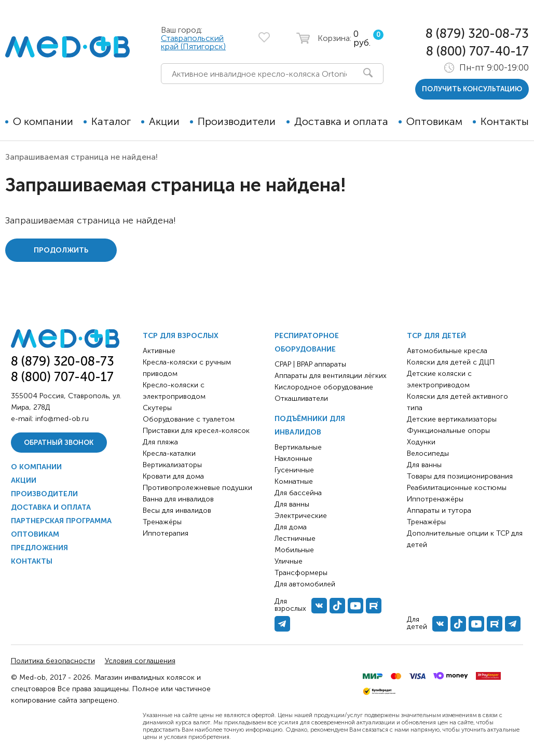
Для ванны (292, 504)
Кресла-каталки (169, 453)
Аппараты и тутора (439, 510)
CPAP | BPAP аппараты (310, 364)
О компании (43, 121)
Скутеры (157, 408)
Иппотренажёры (435, 499)
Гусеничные (294, 470)
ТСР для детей (436, 336)
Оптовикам (434, 121)
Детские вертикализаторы (452, 419)
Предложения (39, 548)
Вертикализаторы (172, 465)
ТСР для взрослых (181, 336)
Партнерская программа (61, 521)
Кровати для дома (173, 476)
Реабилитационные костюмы (457, 488)
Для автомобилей (305, 584)
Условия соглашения (140, 661)
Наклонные (293, 459)
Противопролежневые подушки (197, 488)
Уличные (289, 561)
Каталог (111, 121)
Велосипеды (428, 453)
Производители (237, 121)
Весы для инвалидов (177, 510)
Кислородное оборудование (324, 387)
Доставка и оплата (341, 121)
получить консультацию (472, 89)
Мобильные (294, 550)
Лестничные (295, 538)
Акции (164, 121)
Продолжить (61, 250)
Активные (159, 351)
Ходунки (421, 442)
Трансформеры (301, 573)
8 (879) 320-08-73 (477, 33)
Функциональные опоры (448, 431)
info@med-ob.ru (62, 419)
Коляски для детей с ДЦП (451, 362)
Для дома (291, 527)
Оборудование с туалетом (189, 419)
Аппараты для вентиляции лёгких (331, 376)
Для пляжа (160, 442)
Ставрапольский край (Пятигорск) (193, 42)
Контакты (505, 121)
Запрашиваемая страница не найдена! (81, 157)
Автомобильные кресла (447, 351)
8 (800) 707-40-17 (477, 51)
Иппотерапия (166, 533)
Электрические (301, 516)
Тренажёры (162, 522)
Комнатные (294, 481)
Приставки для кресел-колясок (196, 431)
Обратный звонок (59, 443)
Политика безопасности (53, 661)
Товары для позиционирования (460, 476)
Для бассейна (298, 493)
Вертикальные (298, 447)
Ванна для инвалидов (178, 499)
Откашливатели (301, 398)
